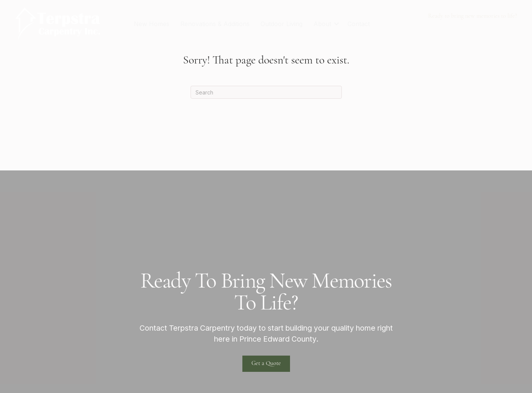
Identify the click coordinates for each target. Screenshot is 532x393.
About (322, 24)
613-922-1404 (416, 28)
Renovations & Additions (215, 24)
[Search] (266, 92)
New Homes (152, 24)
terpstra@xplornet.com (481, 28)
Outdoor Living (282, 24)
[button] (337, 24)
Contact (359, 24)
